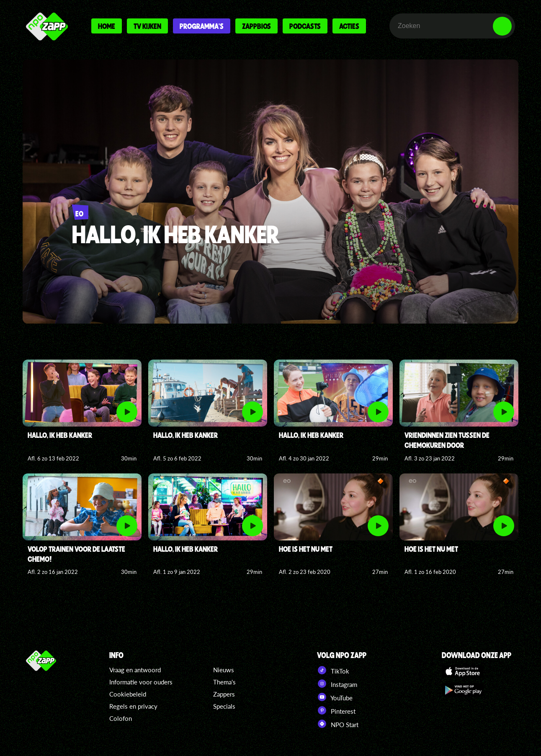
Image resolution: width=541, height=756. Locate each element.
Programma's (202, 26)
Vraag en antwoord (135, 670)
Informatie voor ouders (141, 682)
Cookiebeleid (128, 694)
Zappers (224, 694)
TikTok (333, 670)
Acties (349, 26)
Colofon (121, 718)
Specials (224, 706)
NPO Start (338, 724)
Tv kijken (147, 26)
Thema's (224, 682)
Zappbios (256, 26)
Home (107, 26)
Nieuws (224, 670)
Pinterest (336, 710)
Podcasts (305, 26)
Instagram (337, 684)
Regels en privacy (133, 706)
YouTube (335, 697)
